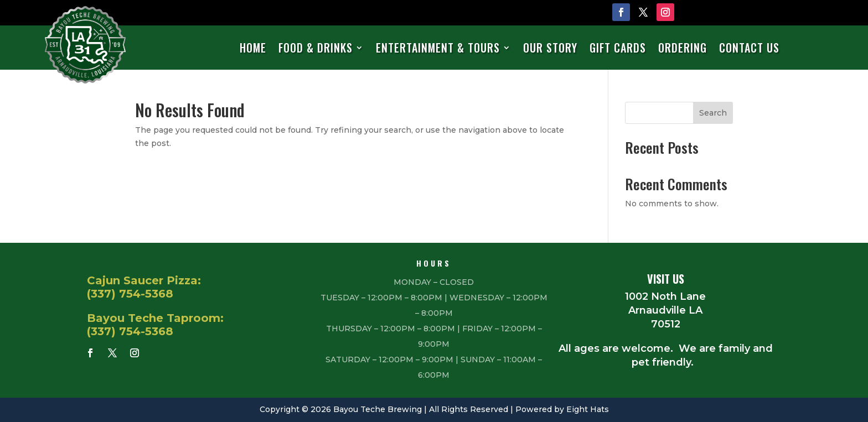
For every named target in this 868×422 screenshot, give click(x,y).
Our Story (550, 48)
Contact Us (749, 48)
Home (253, 48)
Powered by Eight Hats (562, 409)
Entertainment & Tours (438, 48)
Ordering (683, 48)
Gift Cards (618, 48)
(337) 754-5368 (130, 294)
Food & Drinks (316, 48)
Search (713, 113)
